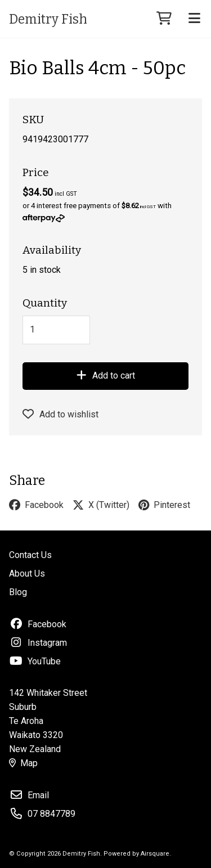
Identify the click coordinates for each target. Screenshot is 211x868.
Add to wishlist (60, 414)
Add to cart (106, 375)
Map (23, 763)
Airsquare (155, 854)
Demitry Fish (48, 19)
